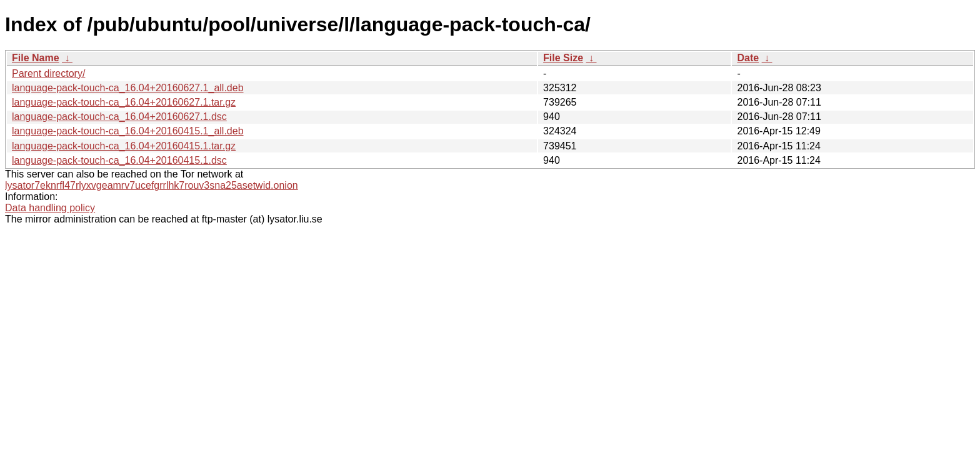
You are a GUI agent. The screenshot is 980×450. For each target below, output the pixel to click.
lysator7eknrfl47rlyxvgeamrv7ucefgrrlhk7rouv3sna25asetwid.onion (152, 185)
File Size (563, 58)
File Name (36, 58)
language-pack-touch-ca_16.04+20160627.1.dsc (119, 117)
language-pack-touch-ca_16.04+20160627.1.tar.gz (124, 102)
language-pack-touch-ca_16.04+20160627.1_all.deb (128, 88)
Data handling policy (50, 208)
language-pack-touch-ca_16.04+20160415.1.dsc (119, 160)
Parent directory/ (48, 73)
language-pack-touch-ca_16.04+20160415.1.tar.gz (124, 146)
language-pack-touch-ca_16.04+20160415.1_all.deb (128, 131)
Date (748, 58)
